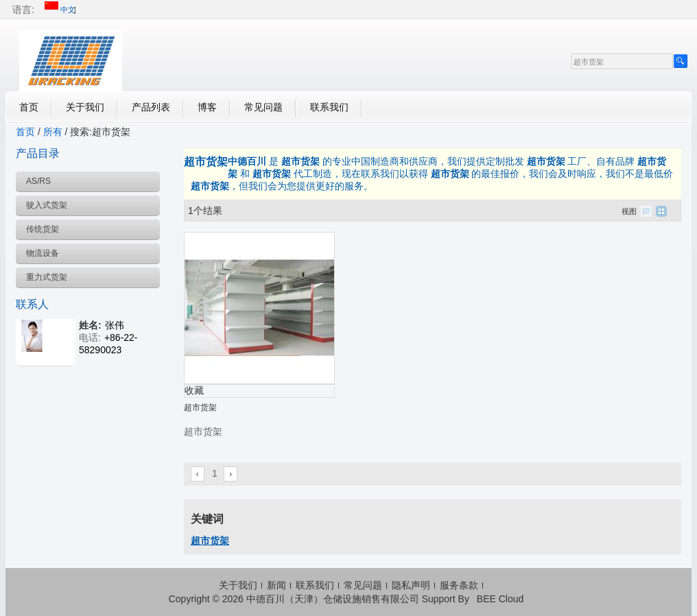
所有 (53, 132)
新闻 (276, 585)
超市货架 (200, 407)
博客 (207, 107)
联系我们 (329, 107)
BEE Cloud (500, 599)
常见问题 (263, 107)
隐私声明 (411, 585)
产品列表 (151, 107)
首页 (29, 107)
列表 (646, 211)
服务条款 (459, 585)
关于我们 (85, 107)
